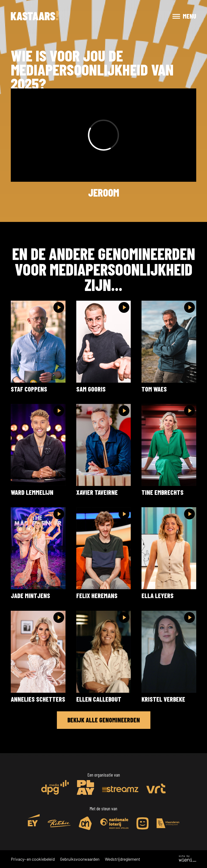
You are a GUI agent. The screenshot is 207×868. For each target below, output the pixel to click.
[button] (180, 16)
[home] (35, 16)
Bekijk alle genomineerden (104, 720)
